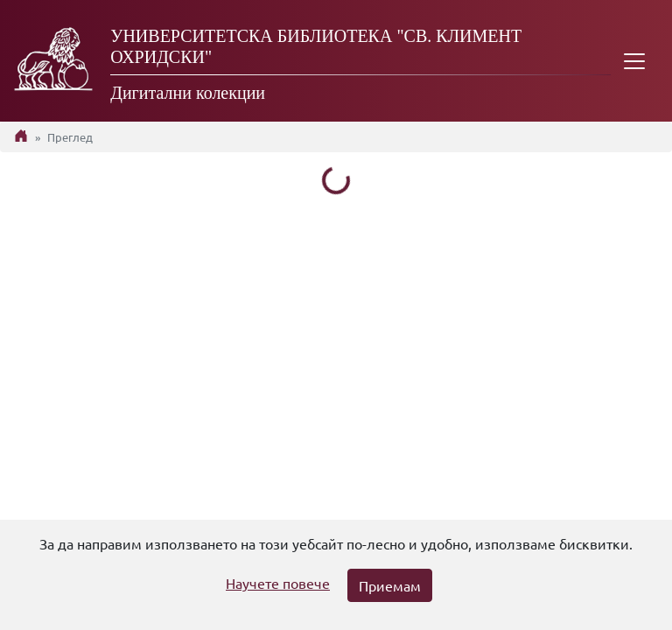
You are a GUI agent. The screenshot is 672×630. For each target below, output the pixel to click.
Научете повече (278, 583)
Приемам (390, 585)
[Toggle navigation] (634, 61)
